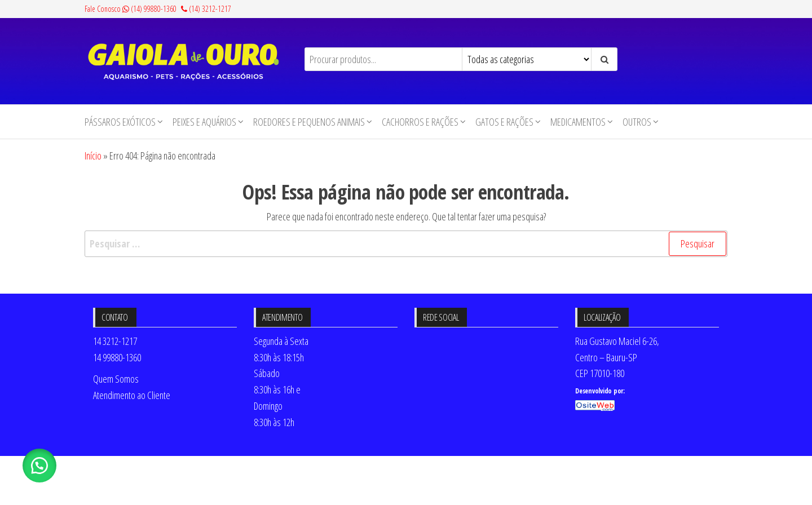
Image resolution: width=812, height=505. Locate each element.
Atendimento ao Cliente (132, 395)
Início (93, 156)
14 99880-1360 (117, 357)
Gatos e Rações (504, 122)
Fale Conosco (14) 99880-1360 (131, 9)
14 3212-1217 (115, 341)
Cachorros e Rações (420, 122)
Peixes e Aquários (204, 122)
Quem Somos (116, 379)
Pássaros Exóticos (120, 122)
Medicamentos (578, 122)
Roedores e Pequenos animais (309, 122)
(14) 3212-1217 (206, 9)
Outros (637, 122)
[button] (39, 466)
